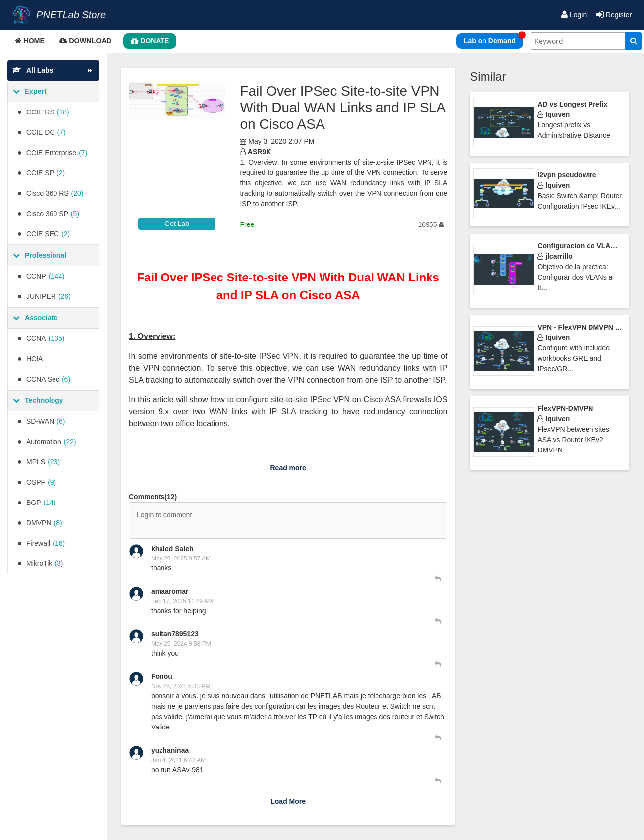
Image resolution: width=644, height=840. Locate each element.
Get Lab (177, 224)
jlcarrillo (555, 256)
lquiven (554, 114)
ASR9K (255, 152)
